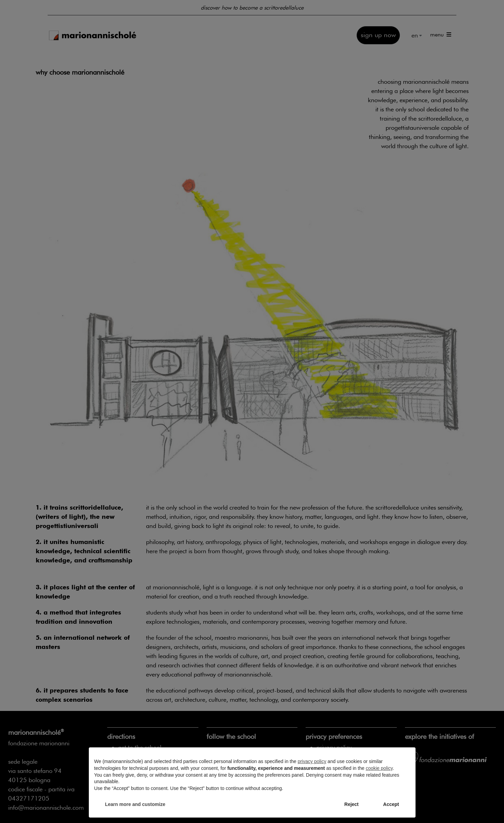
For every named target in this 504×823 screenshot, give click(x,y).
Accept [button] (391, 804)
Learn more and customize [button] (135, 804)
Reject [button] (352, 804)
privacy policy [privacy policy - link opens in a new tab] (312, 761)
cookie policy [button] (379, 768)
